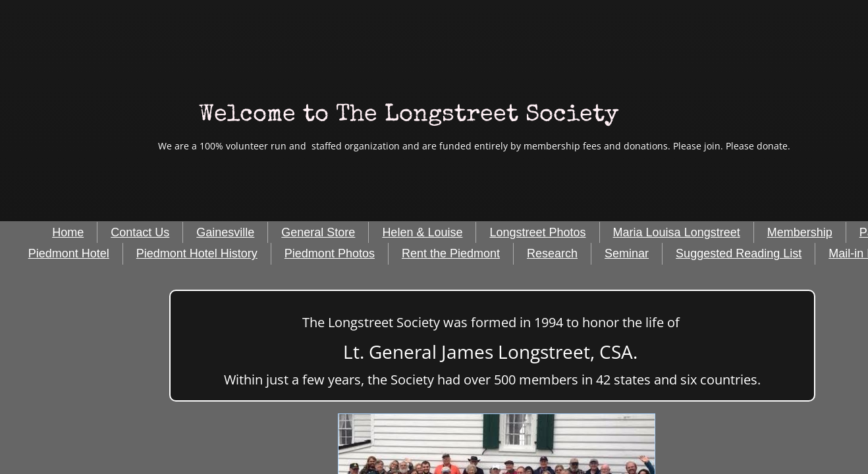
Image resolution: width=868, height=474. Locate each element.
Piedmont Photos (330, 253)
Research (552, 253)
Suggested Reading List (739, 253)
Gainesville (225, 232)
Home (68, 232)
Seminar (627, 253)
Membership (800, 232)
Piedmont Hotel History (197, 253)
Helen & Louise (422, 232)
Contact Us (140, 232)
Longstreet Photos (537, 232)
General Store (318, 232)
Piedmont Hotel (69, 253)
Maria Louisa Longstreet (677, 232)
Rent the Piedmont (451, 253)
